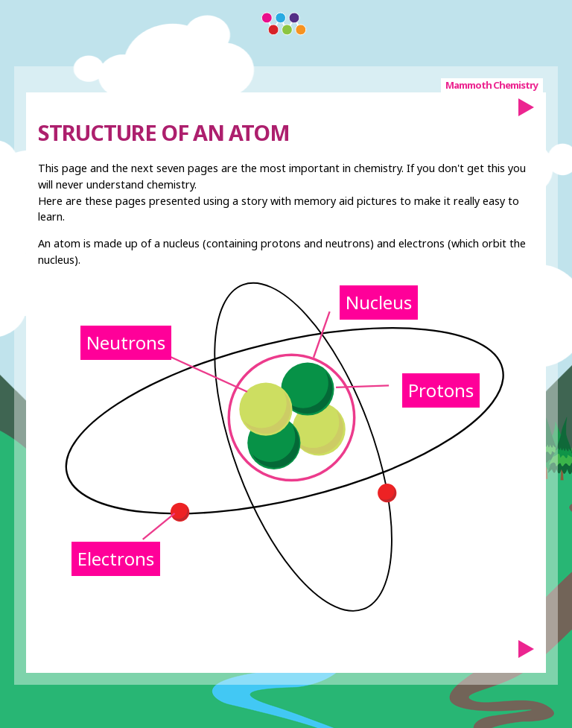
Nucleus (379, 302)
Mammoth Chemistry (492, 85)
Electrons (116, 558)
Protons (441, 390)
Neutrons (126, 342)
